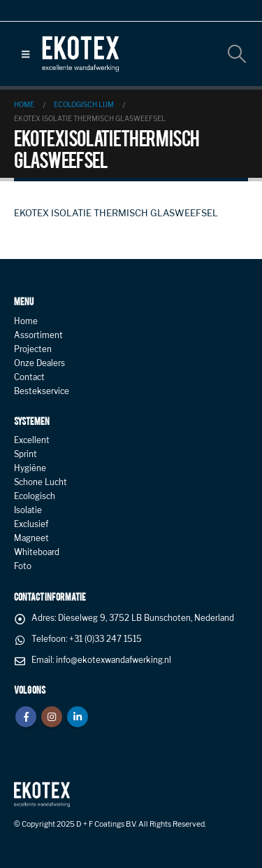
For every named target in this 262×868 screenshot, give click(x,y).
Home (26, 321)
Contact (29, 377)
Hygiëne (30, 468)
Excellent (32, 440)
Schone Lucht (41, 482)
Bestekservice (42, 391)
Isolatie (28, 510)
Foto (23, 566)
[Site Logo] (80, 54)
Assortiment (38, 335)
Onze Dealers (39, 363)
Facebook (26, 717)
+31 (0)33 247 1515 (105, 639)
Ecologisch (35, 496)
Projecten (33, 349)
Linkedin (78, 717)
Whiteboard (37, 552)
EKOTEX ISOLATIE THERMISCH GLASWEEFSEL (116, 213)
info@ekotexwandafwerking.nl (114, 660)
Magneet (31, 538)
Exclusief (31, 524)
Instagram (52, 717)
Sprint (26, 454)
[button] (26, 54)
